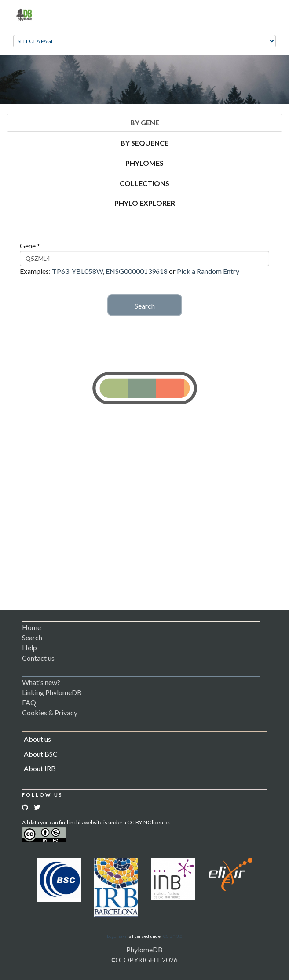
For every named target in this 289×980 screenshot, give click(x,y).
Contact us (38, 658)
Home (31, 627)
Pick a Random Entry (208, 271)
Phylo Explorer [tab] (145, 203)
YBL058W (87, 271)
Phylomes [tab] (144, 163)
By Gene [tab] (145, 122)
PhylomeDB (144, 949)
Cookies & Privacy (50, 712)
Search (145, 306)
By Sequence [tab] (144, 143)
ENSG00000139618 (137, 271)
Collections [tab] (144, 183)
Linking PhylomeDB (52, 692)
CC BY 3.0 (173, 936)
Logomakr (117, 936)
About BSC (41, 754)
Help (29, 647)
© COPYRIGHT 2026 (144, 960)
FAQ (29, 702)
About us (37, 739)
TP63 (60, 271)
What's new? (41, 682)
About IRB (40, 768)
